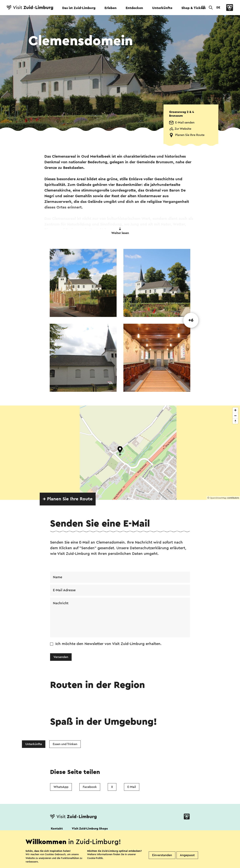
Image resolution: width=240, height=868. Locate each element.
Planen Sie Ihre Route (190, 135)
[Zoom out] (235, 416)
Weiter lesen (120, 231)
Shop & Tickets (194, 8)
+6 (191, 320)
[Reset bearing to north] (235, 421)
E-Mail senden (185, 123)
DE (218, 8)
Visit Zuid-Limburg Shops (90, 829)
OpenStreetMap (218, 498)
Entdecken (134, 8)
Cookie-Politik (95, 858)
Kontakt (57, 829)
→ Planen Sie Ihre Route (68, 499)
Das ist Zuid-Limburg (79, 8)
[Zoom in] (235, 410)
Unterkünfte (162, 8)
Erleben (111, 8)
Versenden (61, 657)
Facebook (90, 787)
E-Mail (132, 787)
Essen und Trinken (65, 744)
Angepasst (187, 855)
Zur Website (183, 129)
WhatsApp (61, 787)
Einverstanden (162, 855)
